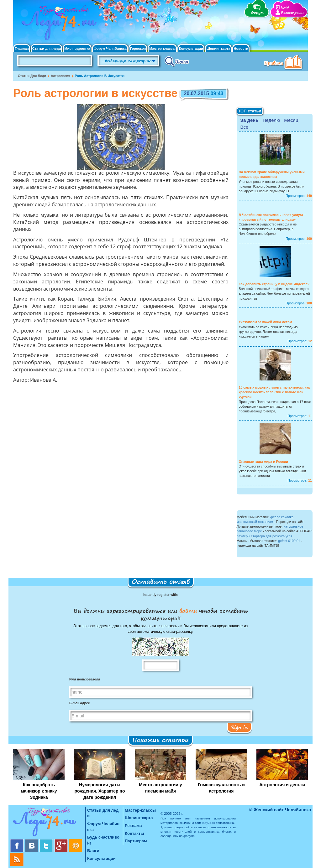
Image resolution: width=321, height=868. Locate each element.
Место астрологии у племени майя (160, 788)
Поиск (177, 61)
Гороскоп (138, 49)
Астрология (61, 76)
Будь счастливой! (103, 840)
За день (250, 120)
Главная (22, 49)
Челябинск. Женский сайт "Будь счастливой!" (58, 24)
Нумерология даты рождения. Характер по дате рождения (100, 791)
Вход (285, 7)
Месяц (291, 120)
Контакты (134, 833)
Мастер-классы (162, 49)
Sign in (239, 727)
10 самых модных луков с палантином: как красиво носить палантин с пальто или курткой (274, 392)
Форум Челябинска (110, 49)
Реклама (133, 826)
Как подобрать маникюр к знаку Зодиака (39, 791)
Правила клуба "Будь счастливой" (284, 63)
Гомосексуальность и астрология (221, 788)
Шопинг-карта (218, 49)
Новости (241, 49)
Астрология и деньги (282, 785)
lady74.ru (209, 823)
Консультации (191, 49)
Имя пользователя (85, 679)
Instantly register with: (160, 595)
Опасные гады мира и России (263, 462)
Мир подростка (77, 49)
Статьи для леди (47, 49)
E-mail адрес (80, 703)
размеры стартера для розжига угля (264, 536)
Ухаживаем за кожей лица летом (266, 322)
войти (188, 611)
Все (245, 127)
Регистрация (293, 13)
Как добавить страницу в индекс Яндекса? (274, 284)
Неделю (271, 120)
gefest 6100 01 (289, 541)
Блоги (93, 851)
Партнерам (136, 841)
